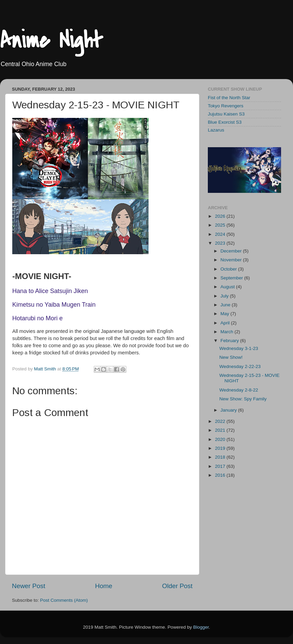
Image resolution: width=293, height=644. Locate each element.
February (230, 341)
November (232, 260)
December (232, 251)
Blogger (201, 627)
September (232, 278)
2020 (221, 439)
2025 (221, 225)
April (226, 323)
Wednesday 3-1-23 (239, 348)
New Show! (231, 357)
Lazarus (216, 130)
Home (104, 586)
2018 (221, 457)
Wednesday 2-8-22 (239, 390)
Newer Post (29, 586)
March (227, 332)
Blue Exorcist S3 (225, 122)
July (225, 296)
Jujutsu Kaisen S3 (226, 114)
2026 (221, 216)
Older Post (177, 586)
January (229, 410)
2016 (221, 475)
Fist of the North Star (229, 98)
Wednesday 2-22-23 (240, 366)
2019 (221, 448)
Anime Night (51, 41)
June (226, 305)
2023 (221, 243)
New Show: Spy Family (243, 399)
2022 (221, 421)
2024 (221, 234)
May (225, 314)
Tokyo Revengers (226, 106)
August (228, 287)
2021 (221, 430)
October (229, 269)
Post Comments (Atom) (64, 600)
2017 (221, 466)
